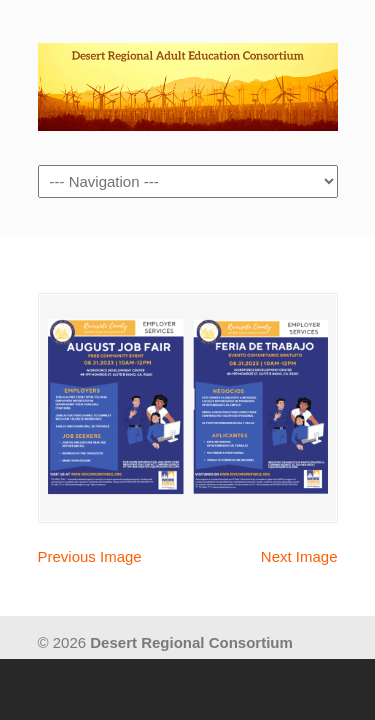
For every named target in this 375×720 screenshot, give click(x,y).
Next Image (299, 556)
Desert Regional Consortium (188, 81)
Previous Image (90, 556)
